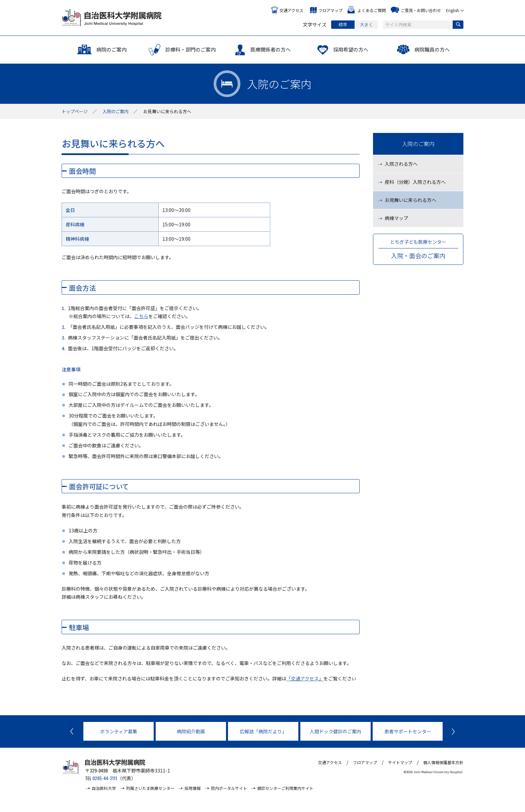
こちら (141, 316)
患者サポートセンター (408, 731)
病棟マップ (396, 218)
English (453, 10)
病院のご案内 (111, 49)
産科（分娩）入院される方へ (415, 182)
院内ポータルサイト (229, 788)
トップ (75, 111)
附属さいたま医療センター (150, 788)
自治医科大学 (104, 788)
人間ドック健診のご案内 (335, 731)
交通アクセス (291, 10)
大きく (366, 25)
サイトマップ (400, 762)
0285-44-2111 (105, 778)
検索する (458, 25)
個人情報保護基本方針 (443, 762)
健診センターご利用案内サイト (285, 788)
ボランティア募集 (119, 731)
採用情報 (193, 788)
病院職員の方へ (432, 49)
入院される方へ (401, 164)
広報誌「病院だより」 (263, 731)
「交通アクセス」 (305, 678)
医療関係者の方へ (271, 49)
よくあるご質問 (372, 10)
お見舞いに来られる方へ (410, 200)
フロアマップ (330, 10)
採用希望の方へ (351, 49)
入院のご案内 (116, 111)
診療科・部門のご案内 (191, 49)
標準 (343, 25)
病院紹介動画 (191, 731)
